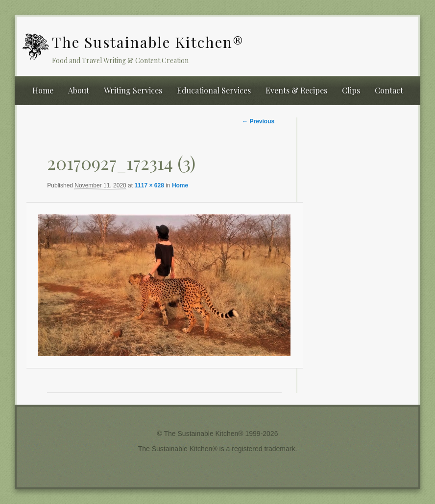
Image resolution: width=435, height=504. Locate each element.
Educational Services (214, 90)
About (79, 90)
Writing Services (133, 90)
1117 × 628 (149, 185)
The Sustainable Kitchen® (148, 42)
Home (43, 90)
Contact (389, 90)
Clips (351, 90)
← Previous (258, 121)
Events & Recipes (296, 90)
